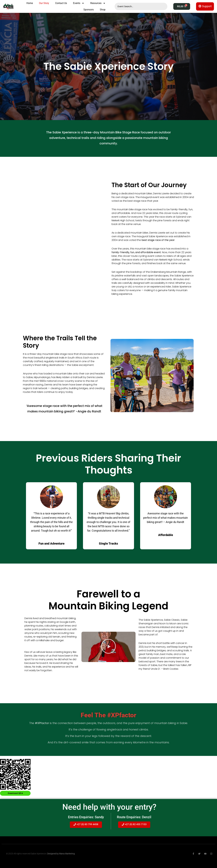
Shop (103, 10)
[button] (108, 647)
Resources (98, 3)
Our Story (44, 3)
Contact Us (61, 3)
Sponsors (89, 10)
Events (79, 3)
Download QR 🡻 (15, 793)
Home (30, 3)
